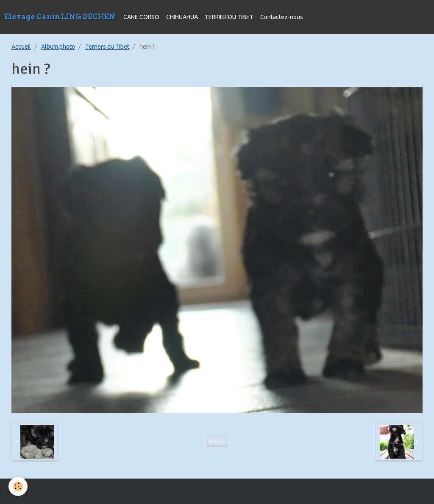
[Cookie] (18, 486)
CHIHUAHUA (182, 17)
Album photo (58, 47)
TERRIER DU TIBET (229, 17)
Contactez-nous (282, 17)
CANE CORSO (141, 17)
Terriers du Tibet (107, 47)
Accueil (21, 47)
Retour (217, 441)
